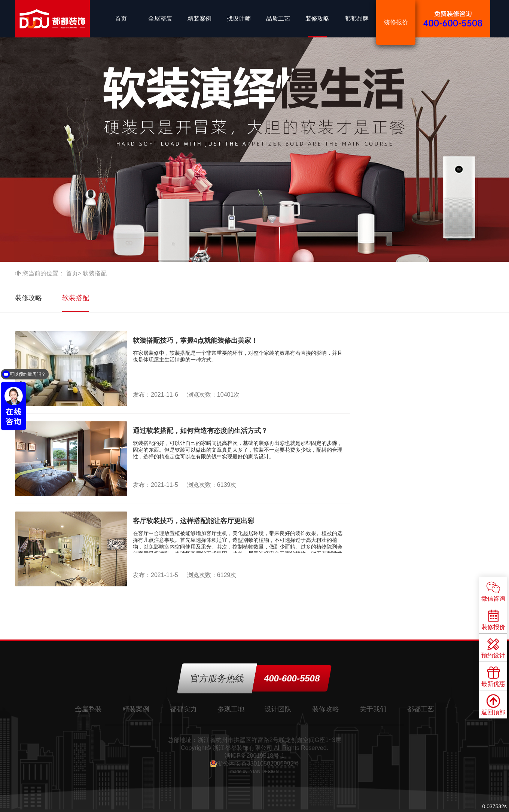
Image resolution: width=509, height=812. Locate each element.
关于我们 (373, 709)
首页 (121, 19)
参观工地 (231, 709)
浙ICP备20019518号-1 (254, 756)
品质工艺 (278, 19)
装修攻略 (317, 19)
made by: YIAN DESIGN (254, 772)
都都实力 (183, 709)
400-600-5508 (292, 678)
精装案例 (199, 19)
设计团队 (278, 709)
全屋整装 (160, 19)
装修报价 (396, 22)
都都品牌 (357, 19)
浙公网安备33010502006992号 (258, 764)
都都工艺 (421, 709)
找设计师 (239, 19)
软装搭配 (76, 298)
